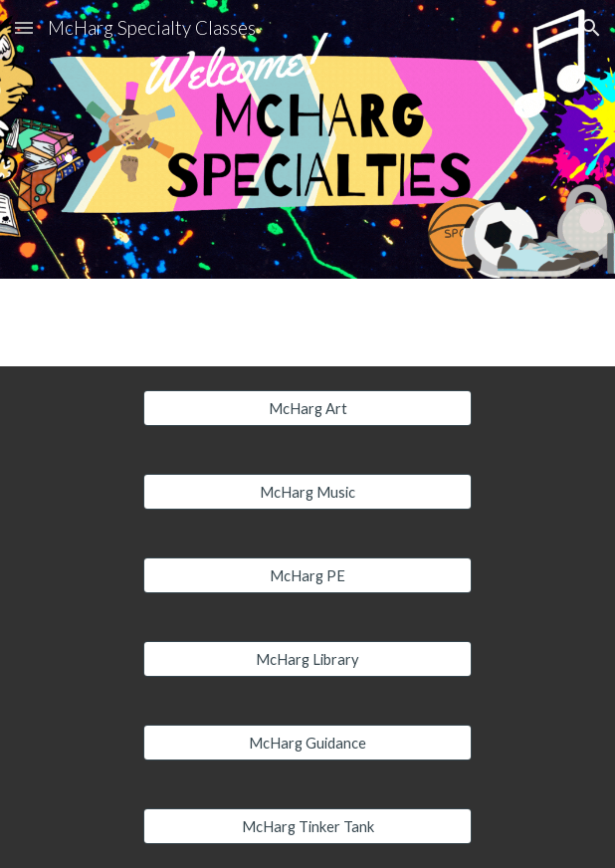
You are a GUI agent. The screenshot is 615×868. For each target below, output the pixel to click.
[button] (24, 27)
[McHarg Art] (307, 408)
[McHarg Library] (307, 659)
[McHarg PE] (307, 575)
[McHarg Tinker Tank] (307, 826)
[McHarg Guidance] (307, 743)
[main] (307, 140)
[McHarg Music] (307, 492)
